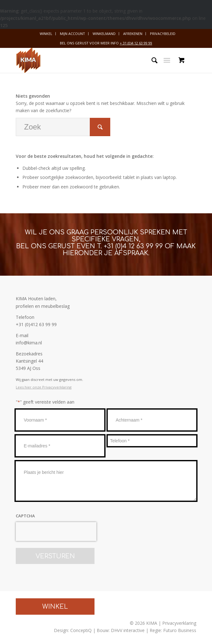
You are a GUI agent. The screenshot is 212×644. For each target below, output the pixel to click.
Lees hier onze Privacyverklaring (44, 387)
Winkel (46, 34)
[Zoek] (151, 60)
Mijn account (72, 34)
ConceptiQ (81, 630)
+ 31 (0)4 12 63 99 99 (136, 43)
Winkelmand (104, 34)
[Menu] (167, 60)
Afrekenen (133, 34)
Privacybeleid (163, 34)
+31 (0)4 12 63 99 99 (133, 246)
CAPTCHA (25, 516)
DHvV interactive (128, 630)
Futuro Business (180, 630)
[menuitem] (46, 34)
